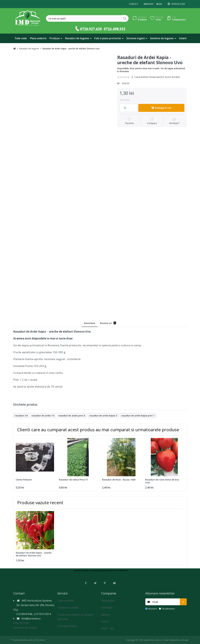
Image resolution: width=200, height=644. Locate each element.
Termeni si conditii (68, 608)
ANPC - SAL (108, 629)
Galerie (105, 615)
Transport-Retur (67, 626)
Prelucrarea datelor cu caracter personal (75, 617)
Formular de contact (25, 628)
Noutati (149, 4)
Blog (159, 4)
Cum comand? (65, 601)
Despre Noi (108, 601)
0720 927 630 (21, 623)
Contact (134, 4)
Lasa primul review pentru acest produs (157, 77)
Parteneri (107, 608)
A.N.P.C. (106, 622)
